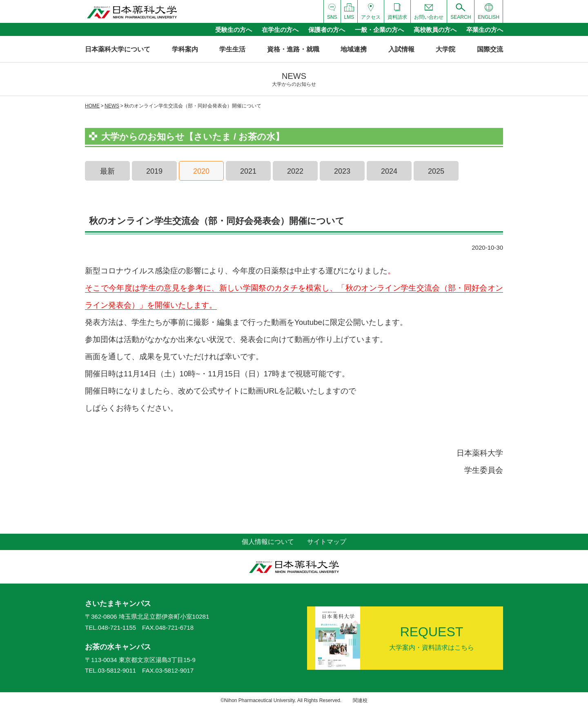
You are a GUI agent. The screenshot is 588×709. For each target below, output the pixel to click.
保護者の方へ (327, 30)
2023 (342, 171)
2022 (295, 171)
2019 (154, 171)
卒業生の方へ (485, 30)
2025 (436, 171)
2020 (201, 171)
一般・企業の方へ (379, 30)
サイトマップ (327, 542)
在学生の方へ (280, 30)
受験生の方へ (234, 30)
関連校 (360, 700)
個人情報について (268, 542)
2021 (248, 171)
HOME (92, 106)
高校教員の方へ (435, 30)
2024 (389, 171)
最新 (107, 171)
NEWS (112, 106)
